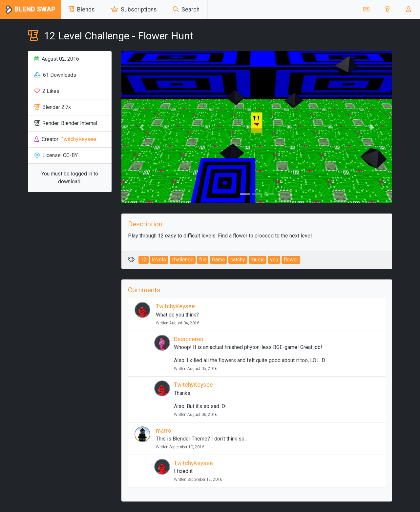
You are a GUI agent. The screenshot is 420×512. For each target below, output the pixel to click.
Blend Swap (30, 10)
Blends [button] (82, 10)
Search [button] (186, 10)
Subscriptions (134, 10)
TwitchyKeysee (78, 139)
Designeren (189, 339)
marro (163, 431)
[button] (387, 10)
